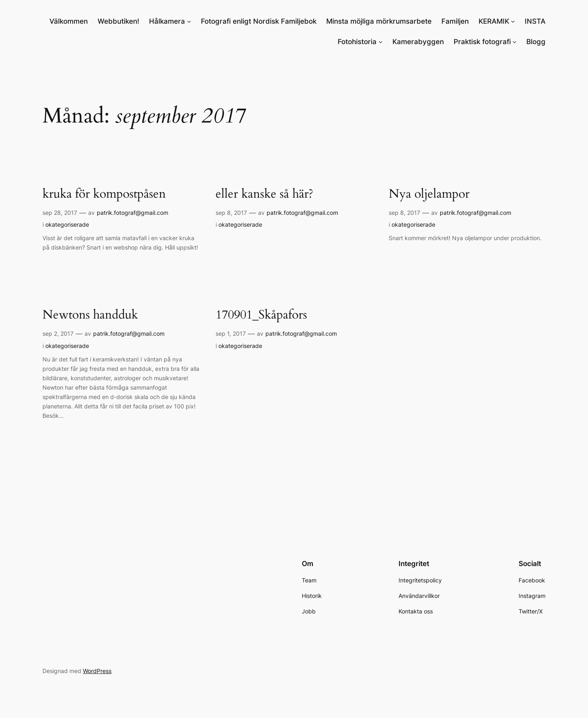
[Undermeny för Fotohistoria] (381, 42)
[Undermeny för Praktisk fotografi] (514, 42)
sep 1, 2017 (231, 333)
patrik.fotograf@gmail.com (133, 213)
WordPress (97, 671)
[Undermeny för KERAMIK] (513, 21)
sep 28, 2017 (60, 213)
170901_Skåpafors (261, 315)
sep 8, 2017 (231, 213)
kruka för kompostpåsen (104, 194)
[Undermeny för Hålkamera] (189, 21)
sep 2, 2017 (58, 333)
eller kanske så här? (264, 194)
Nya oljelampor (429, 194)
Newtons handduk (90, 315)
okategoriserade (67, 224)
